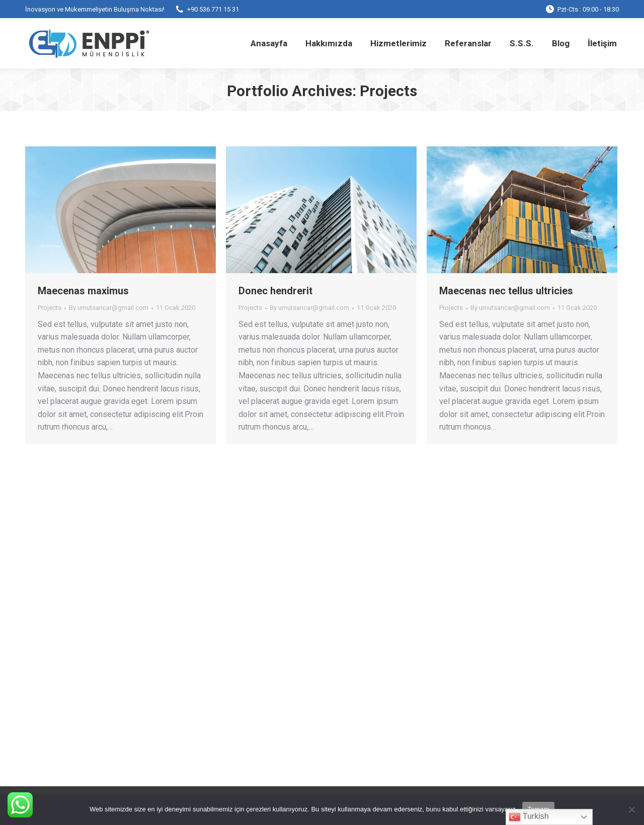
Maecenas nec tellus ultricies (506, 291)
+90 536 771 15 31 (207, 9)
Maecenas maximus (83, 291)
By (109, 308)
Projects (50, 308)
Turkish (529, 817)
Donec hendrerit (275, 291)
